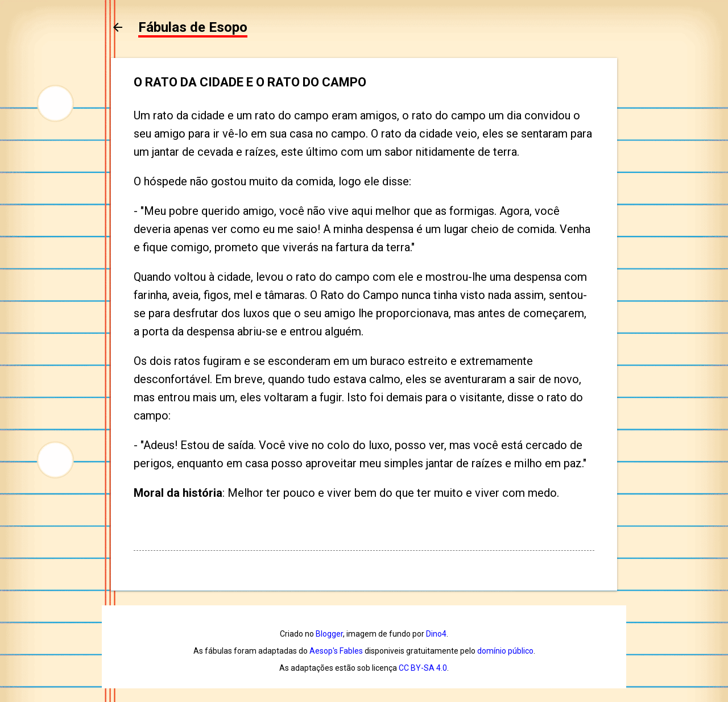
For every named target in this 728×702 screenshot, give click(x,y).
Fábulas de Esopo (193, 27)
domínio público (505, 651)
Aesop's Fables (336, 651)
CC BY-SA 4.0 (423, 668)
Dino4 (436, 634)
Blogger (329, 634)
